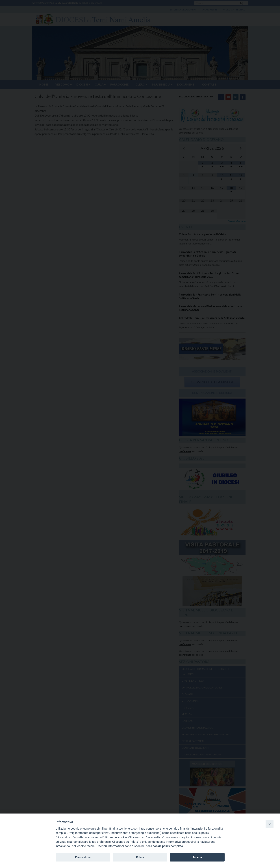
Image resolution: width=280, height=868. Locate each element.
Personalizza (83, 857)
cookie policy (161, 846)
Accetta (197, 857)
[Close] (270, 824)
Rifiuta (140, 857)
